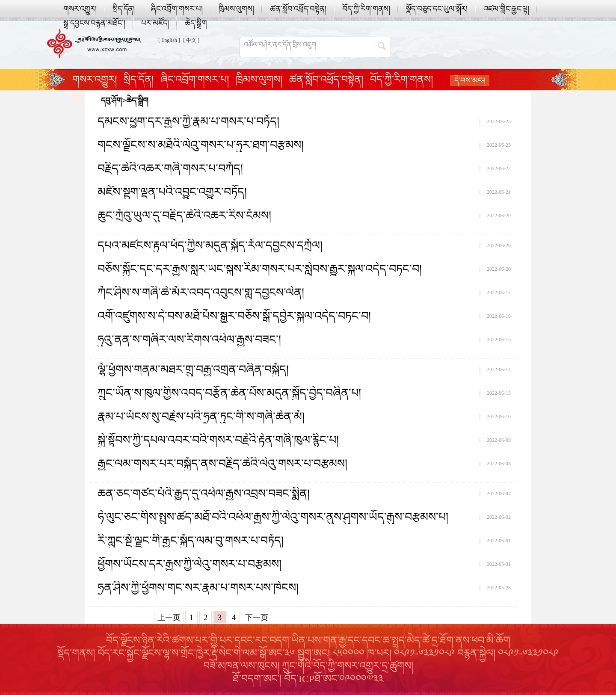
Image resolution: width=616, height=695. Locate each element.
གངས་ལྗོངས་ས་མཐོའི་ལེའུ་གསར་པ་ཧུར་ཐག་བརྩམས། (201, 145)
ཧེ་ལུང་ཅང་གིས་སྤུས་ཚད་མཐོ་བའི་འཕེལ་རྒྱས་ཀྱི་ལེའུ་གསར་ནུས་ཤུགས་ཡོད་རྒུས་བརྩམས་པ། (273, 517)
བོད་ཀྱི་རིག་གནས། (366, 9)
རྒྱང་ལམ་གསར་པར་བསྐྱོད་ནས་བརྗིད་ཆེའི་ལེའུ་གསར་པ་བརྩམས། (222, 464)
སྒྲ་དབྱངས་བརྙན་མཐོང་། (94, 23)
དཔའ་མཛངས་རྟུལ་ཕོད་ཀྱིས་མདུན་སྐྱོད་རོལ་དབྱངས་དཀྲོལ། (210, 245)
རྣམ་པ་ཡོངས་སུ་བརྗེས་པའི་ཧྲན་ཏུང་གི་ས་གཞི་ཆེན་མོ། (201, 417)
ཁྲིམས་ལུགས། (236, 9)
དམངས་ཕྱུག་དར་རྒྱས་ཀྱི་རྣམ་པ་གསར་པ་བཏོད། (188, 121)
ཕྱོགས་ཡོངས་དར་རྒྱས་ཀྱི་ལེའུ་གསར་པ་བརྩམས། (190, 564)
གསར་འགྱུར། (80, 9)
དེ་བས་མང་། (470, 80)
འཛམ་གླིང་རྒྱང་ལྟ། (506, 9)
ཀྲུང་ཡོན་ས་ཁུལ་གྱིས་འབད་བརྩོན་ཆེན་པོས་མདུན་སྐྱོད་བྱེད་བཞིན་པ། (229, 393)
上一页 (169, 618)
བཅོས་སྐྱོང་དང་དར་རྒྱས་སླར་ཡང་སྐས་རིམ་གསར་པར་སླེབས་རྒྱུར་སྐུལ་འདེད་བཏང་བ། (260, 269)
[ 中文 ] (191, 40)
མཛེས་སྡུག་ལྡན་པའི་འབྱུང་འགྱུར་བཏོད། (172, 192)
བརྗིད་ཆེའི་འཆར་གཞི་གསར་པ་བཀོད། (170, 169)
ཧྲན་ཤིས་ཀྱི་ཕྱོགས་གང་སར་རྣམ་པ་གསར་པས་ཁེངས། (198, 588)
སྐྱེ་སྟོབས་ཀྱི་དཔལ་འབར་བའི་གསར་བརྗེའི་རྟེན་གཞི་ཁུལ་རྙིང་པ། (218, 440)
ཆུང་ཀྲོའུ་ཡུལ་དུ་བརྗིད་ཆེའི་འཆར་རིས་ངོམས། (184, 216)
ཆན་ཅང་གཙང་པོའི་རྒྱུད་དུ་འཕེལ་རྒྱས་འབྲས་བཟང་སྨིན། (204, 494)
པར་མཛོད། (155, 23)
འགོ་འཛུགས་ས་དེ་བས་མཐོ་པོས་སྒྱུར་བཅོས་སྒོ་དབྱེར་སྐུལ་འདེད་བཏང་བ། (234, 316)
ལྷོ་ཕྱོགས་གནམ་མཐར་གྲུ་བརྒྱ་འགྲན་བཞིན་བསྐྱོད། (193, 370)
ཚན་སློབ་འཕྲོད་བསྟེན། (298, 9)
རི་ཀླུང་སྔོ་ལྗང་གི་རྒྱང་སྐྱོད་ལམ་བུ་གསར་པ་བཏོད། (191, 541)
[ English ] (169, 40)
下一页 (257, 618)
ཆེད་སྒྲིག (196, 23)
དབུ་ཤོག (111, 101)
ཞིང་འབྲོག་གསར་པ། (177, 9)
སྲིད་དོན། (124, 9)
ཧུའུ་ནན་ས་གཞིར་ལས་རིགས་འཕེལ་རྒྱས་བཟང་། (189, 340)
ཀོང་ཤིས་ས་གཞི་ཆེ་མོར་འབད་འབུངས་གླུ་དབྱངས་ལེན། (201, 293)
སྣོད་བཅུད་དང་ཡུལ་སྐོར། (437, 9)
